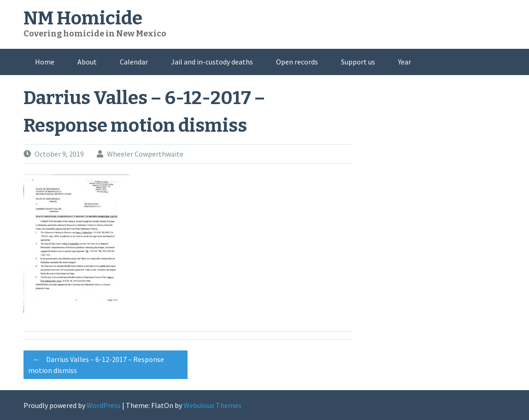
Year (405, 62)
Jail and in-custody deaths (212, 62)
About (87, 62)
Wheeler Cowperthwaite (145, 154)
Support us (358, 62)
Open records (297, 62)
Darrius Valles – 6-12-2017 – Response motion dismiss (96, 363)
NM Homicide (83, 18)
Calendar (134, 62)
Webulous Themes (212, 405)
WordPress (104, 405)
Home (45, 62)
